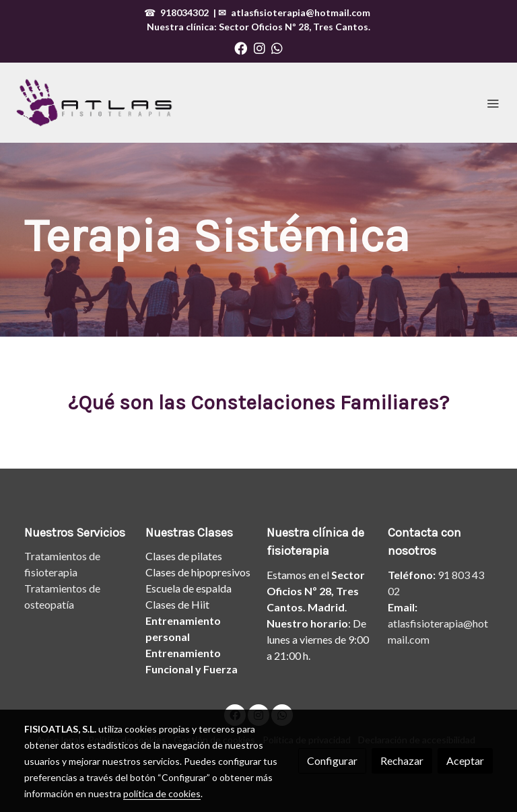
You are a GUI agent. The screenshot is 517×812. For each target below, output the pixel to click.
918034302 (184, 12)
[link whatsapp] (277, 47)
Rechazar (402, 760)
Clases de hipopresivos (198, 572)
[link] (94, 103)
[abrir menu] (493, 103)
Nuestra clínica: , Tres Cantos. (258, 27)
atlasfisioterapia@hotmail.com (301, 12)
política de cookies (162, 793)
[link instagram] (260, 47)
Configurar (332, 760)
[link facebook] (241, 47)
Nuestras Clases (189, 533)
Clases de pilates (184, 556)
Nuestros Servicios (75, 533)
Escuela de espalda (188, 588)
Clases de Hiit (177, 604)
